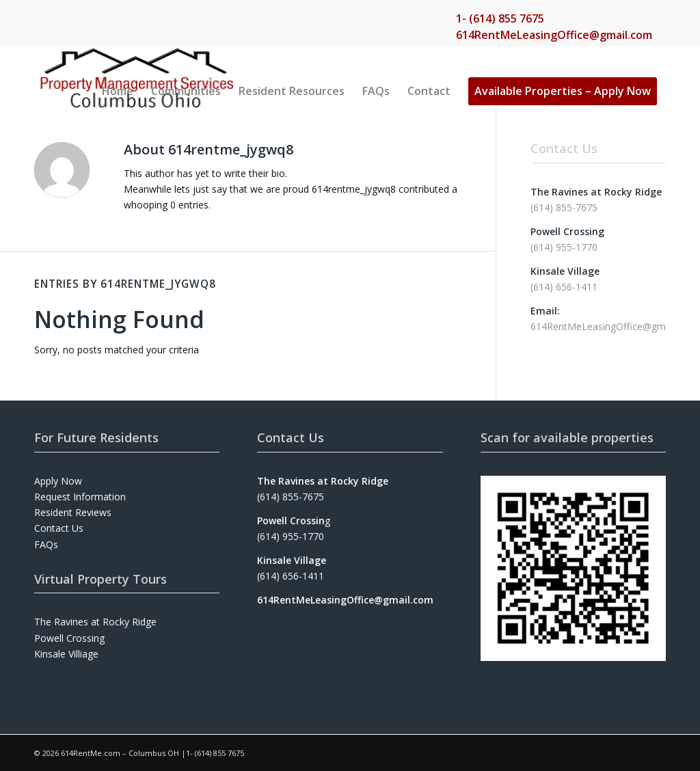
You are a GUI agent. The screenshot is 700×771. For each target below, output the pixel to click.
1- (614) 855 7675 (500, 18)
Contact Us (59, 528)
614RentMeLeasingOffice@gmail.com (554, 35)
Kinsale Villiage (66, 654)
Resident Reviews (73, 512)
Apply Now (58, 481)
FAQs (46, 544)
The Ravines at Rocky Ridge (95, 622)
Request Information (80, 497)
